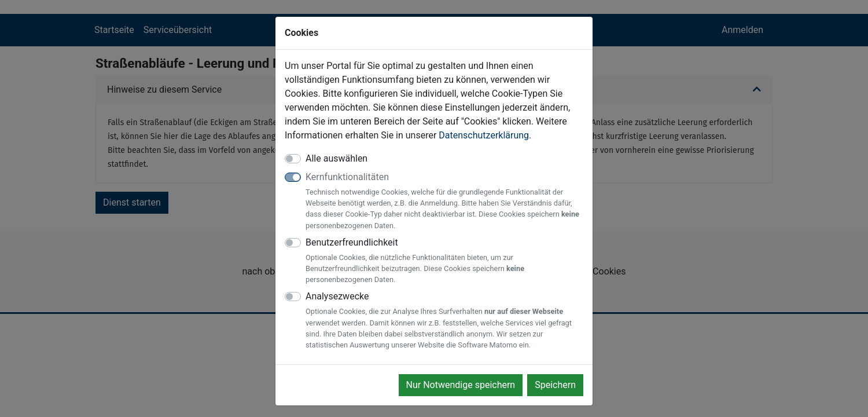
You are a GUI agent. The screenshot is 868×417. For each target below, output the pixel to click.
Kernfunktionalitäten (444, 201)
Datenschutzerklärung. (485, 135)
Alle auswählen (336, 158)
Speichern (555, 385)
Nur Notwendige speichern (461, 385)
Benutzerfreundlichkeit (444, 261)
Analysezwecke (444, 321)
